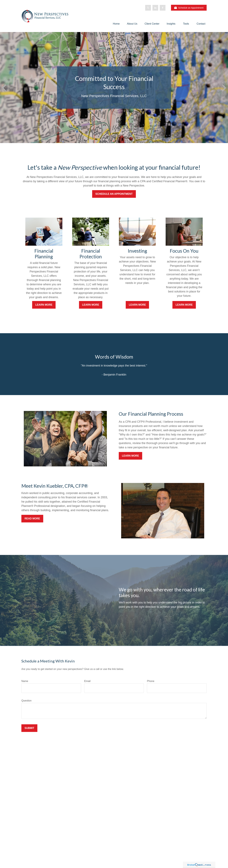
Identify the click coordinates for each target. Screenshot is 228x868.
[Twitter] (148, 8)
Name (25, 681)
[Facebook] (163, 8)
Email (87, 681)
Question (26, 701)
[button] (116, 24)
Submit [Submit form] (29, 728)
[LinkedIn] (155, 8)
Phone (151, 681)
